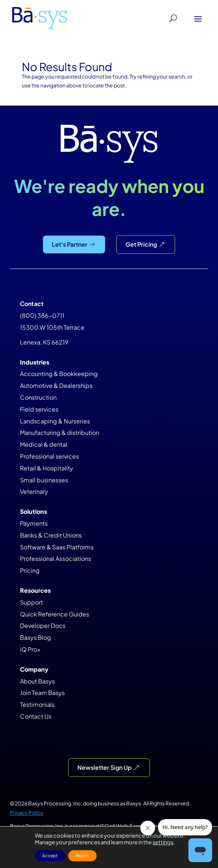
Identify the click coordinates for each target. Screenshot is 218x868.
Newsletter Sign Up (105, 767)
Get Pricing (141, 244)
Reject (82, 856)
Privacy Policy (27, 812)
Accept (50, 856)
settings (163, 842)
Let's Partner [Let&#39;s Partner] (70, 244)
